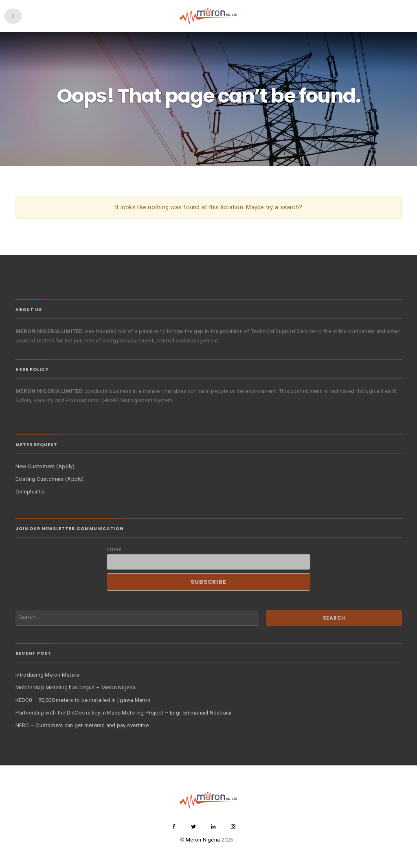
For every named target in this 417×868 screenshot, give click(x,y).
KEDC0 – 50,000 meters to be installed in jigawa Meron (83, 700)
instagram (233, 827)
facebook (174, 827)
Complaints (30, 492)
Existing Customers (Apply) (50, 479)
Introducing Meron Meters (47, 675)
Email (114, 549)
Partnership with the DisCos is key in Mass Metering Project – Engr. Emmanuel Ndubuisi (124, 713)
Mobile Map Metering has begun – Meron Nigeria (76, 687)
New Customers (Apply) (45, 466)
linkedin (213, 827)
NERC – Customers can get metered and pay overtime (82, 725)
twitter (193, 827)
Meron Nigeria (203, 840)
